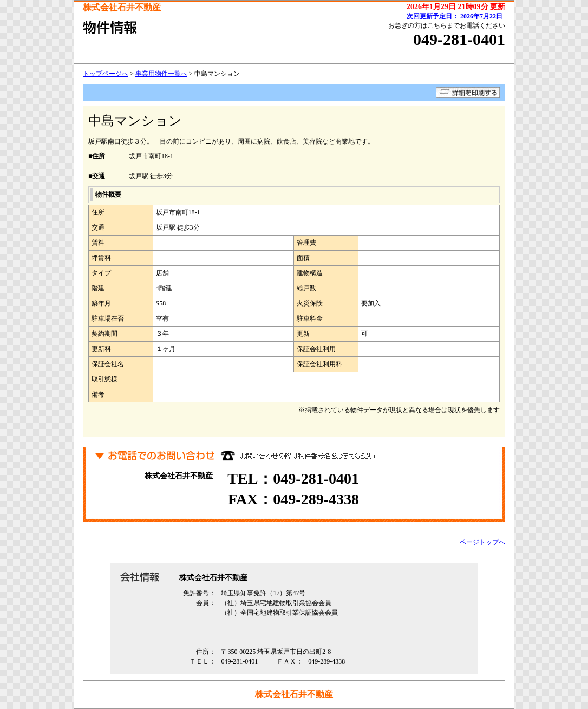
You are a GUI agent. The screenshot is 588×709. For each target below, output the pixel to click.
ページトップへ (482, 542)
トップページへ (106, 74)
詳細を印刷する (468, 93)
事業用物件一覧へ (161, 74)
